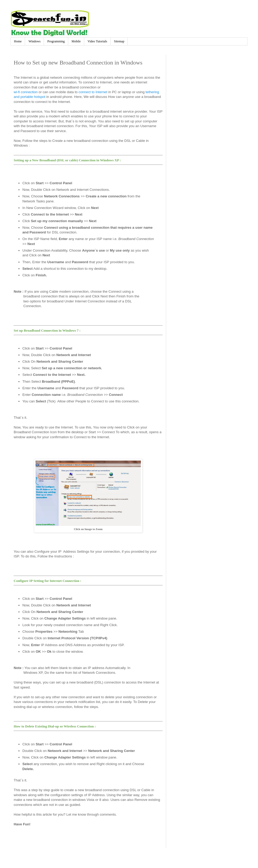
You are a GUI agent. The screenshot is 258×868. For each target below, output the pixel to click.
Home (18, 41)
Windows (34, 41)
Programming (56, 41)
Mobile (76, 41)
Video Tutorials (97, 41)
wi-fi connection (26, 92)
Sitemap (119, 41)
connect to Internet (93, 92)
